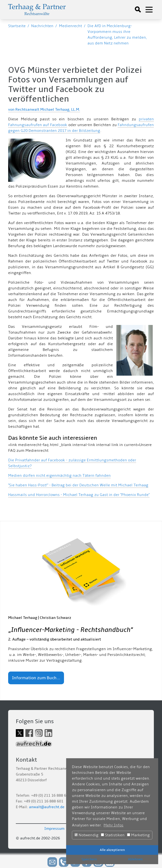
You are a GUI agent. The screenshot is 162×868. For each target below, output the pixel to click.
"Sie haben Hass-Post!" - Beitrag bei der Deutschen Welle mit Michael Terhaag (78, 485)
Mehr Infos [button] (113, 825)
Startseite (17, 26)
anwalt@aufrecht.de (47, 807)
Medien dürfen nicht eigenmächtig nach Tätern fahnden (59, 476)
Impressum (54, 829)
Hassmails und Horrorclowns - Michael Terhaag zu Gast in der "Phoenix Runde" (79, 495)
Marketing (138, 835)
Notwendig (87, 835)
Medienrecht (70, 26)
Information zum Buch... (36, 678)
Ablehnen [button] (135, 859)
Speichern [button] (89, 859)
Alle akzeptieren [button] (112, 850)
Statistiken (113, 835)
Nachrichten (42, 26)
